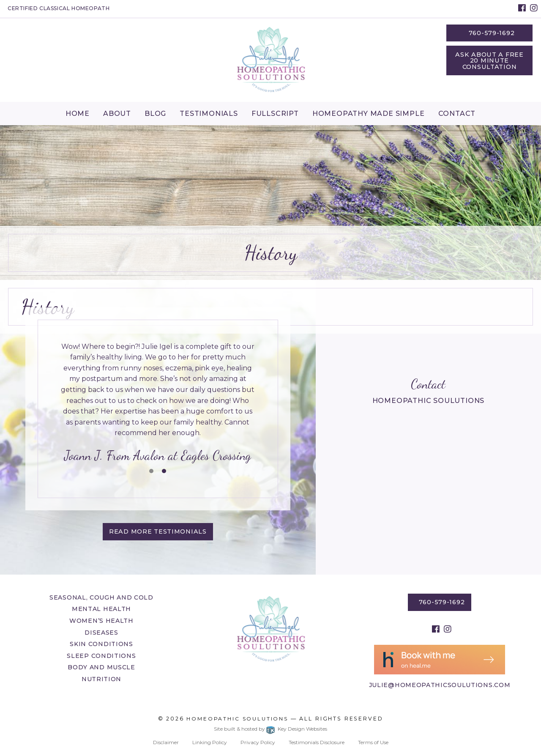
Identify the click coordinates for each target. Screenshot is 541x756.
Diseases (101, 633)
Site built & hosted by (270, 729)
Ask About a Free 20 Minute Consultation (489, 61)
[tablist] (158, 403)
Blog (155, 114)
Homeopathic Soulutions (237, 719)
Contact (457, 114)
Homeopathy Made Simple (369, 114)
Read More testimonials (158, 531)
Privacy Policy (258, 742)
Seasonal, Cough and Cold (101, 597)
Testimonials (209, 114)
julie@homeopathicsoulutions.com (440, 685)
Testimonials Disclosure (317, 742)
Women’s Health (101, 621)
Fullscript (275, 114)
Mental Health (101, 609)
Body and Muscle (101, 667)
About (117, 114)
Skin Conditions (101, 644)
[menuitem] (78, 113)
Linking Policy (210, 742)
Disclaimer (166, 742)
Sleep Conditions (101, 656)
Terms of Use (373, 742)
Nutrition (101, 679)
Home (78, 114)
